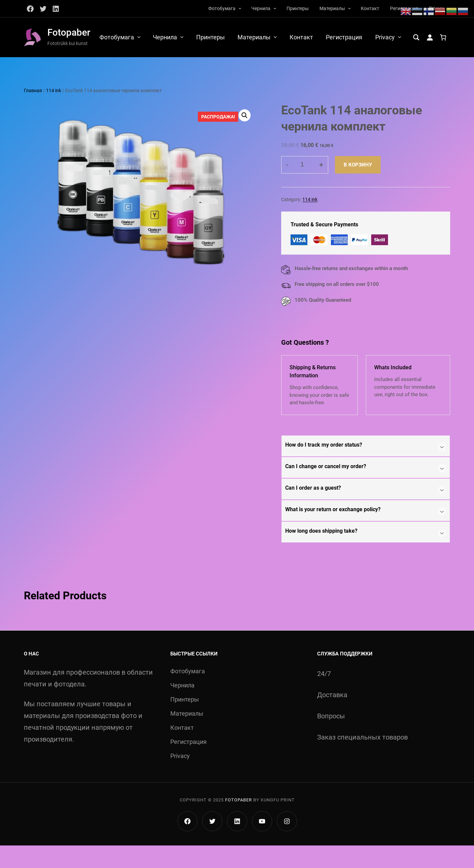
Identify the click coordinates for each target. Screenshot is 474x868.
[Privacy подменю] (449, 37)
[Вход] (44, 63)
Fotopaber (69, 32)
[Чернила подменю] (275, 8)
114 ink (54, 113)
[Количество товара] (305, 187)
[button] (244, 138)
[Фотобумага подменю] (240, 8)
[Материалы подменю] (349, 8)
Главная (33, 113)
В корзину (358, 187)
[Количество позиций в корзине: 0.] (58, 63)
